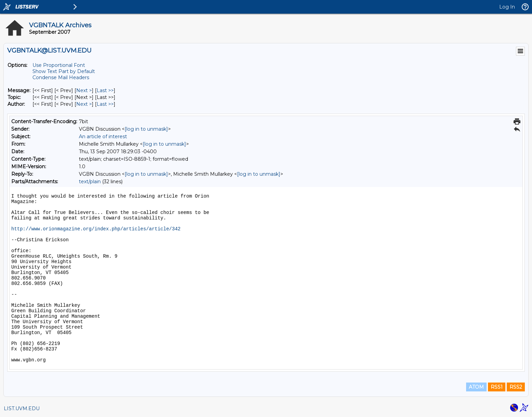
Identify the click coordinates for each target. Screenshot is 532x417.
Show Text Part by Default (64, 71)
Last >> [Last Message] (105, 90)
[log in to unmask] (146, 129)
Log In (507, 7)
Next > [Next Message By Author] (84, 104)
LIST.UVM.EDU (22, 408)
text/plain (90, 182)
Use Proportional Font (59, 65)
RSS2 (516, 387)
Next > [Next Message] (84, 90)
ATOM (476, 387)
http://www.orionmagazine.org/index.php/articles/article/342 (96, 229)
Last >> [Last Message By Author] (105, 104)
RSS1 (497, 387)
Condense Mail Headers (61, 77)
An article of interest (103, 136)
